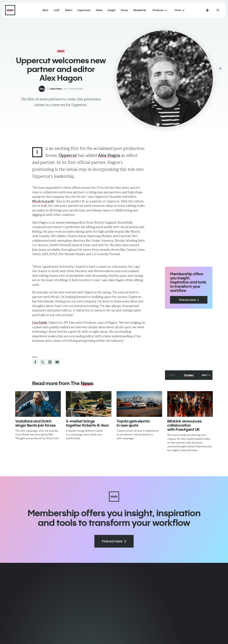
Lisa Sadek (40, 323)
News (61, 51)
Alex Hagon (109, 155)
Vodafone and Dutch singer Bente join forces (35, 423)
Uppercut (68, 155)
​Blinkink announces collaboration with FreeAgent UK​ (184, 425)
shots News (56, 89)
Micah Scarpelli (43, 201)
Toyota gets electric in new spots (133, 423)
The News (189, 375)
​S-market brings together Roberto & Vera (87, 423)
